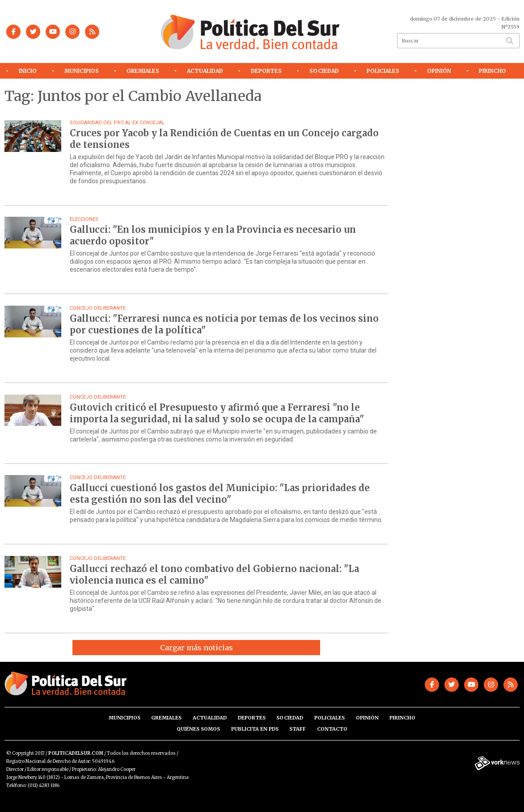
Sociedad (324, 71)
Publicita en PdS (255, 729)
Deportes (266, 71)
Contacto (332, 729)
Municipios (82, 71)
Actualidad (205, 71)
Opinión (439, 71)
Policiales (383, 71)
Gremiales (143, 71)
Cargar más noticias (196, 648)
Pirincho (492, 71)
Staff (298, 729)
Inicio (28, 71)
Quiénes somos (198, 729)
